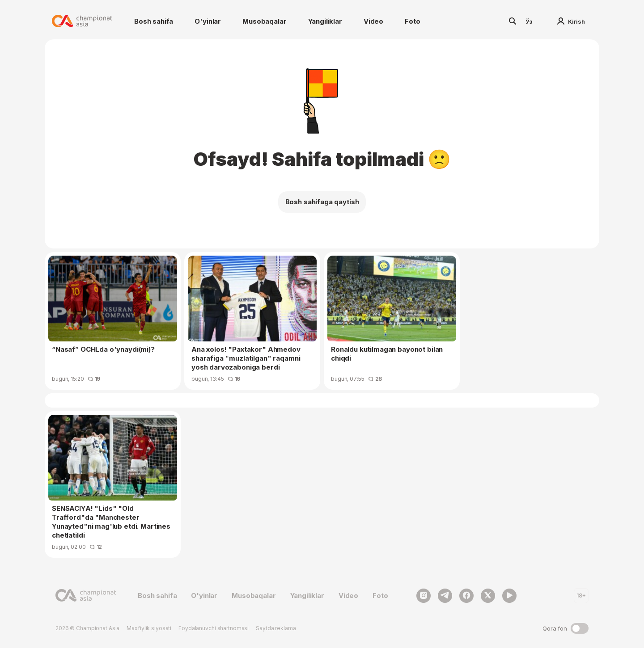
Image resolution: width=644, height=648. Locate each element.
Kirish (571, 21)
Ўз (529, 21)
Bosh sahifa (154, 21)
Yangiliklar (325, 21)
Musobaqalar (264, 21)
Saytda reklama (276, 628)
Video (373, 21)
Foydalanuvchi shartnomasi (214, 628)
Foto (412, 21)
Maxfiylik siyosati (149, 628)
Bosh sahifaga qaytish (322, 202)
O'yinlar (208, 21)
